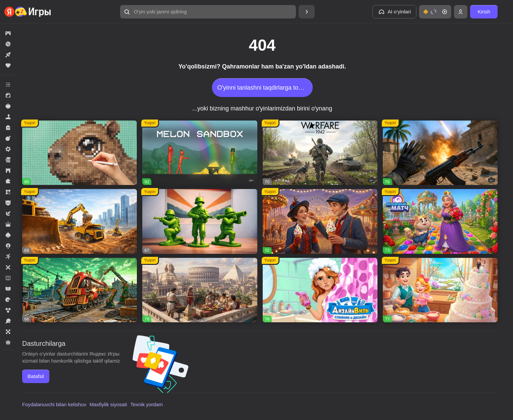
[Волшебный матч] (440, 221)
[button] (208, 12)
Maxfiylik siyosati (108, 404)
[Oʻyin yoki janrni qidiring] (208, 12)
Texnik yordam (147, 404)
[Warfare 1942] (320, 153)
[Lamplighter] (320, 221)
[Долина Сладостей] (440, 290)
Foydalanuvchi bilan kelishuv (54, 404)
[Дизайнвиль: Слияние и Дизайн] (320, 290)
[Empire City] (200, 290)
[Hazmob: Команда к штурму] (440, 153)
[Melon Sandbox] (200, 153)
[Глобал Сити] (80, 221)
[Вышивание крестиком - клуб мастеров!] (80, 153)
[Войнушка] (200, 221)
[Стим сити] (80, 290)
